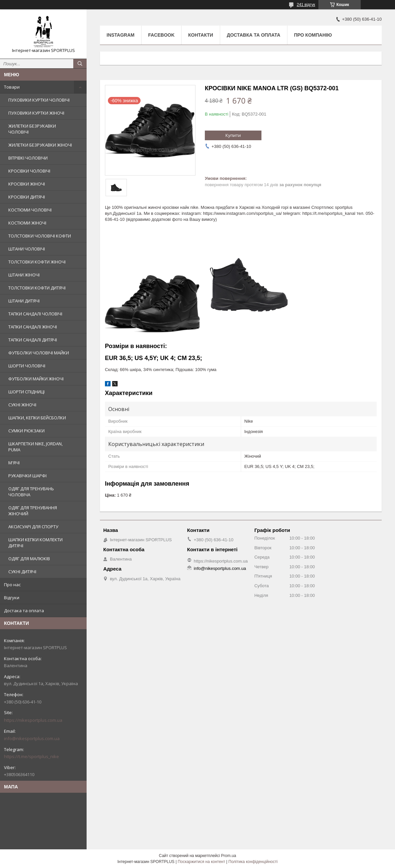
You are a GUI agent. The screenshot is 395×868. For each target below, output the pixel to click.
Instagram (121, 35)
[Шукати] (80, 64)
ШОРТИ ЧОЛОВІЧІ (27, 366)
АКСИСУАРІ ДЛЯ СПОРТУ (33, 527)
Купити (233, 135)
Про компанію (313, 35)
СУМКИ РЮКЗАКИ (26, 431)
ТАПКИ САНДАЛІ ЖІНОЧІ (33, 327)
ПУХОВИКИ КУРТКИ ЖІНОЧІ (36, 113)
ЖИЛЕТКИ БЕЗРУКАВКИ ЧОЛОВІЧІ (32, 129)
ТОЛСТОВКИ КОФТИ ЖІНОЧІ (37, 262)
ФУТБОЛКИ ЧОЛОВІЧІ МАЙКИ (39, 353)
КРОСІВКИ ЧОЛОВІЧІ (29, 171)
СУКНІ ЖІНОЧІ (22, 405)
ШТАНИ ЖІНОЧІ (24, 275)
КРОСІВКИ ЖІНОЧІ (27, 184)
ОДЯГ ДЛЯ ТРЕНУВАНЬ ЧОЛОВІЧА (31, 492)
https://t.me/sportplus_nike (31, 756)
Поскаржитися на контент (201, 862)
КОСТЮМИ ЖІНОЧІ (27, 223)
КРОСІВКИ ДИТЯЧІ (27, 197)
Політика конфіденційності (253, 862)
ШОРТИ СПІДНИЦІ (26, 392)
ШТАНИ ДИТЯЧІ (24, 301)
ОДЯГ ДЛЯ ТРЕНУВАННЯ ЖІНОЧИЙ (33, 511)
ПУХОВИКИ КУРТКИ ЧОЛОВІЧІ (39, 100)
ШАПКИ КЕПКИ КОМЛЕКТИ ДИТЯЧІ (35, 543)
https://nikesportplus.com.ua (33, 720)
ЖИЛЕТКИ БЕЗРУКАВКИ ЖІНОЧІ (40, 145)
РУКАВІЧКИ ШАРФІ (27, 476)
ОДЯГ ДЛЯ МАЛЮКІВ (29, 559)
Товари (12, 87)
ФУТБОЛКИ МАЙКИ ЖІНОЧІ (36, 379)
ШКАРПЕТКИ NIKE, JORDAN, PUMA (35, 447)
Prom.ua (229, 856)
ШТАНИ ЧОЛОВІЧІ (27, 249)
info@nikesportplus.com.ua (32, 738)
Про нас (12, 585)
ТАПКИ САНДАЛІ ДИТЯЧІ (33, 340)
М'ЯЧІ (14, 463)
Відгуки (12, 598)
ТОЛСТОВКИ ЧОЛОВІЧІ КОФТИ (40, 236)
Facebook (161, 35)
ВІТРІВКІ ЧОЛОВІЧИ (28, 158)
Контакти (201, 35)
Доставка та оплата (254, 35)
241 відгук (306, 5)
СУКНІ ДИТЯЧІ (22, 572)
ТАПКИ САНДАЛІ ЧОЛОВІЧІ (35, 314)
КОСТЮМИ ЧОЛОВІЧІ (30, 210)
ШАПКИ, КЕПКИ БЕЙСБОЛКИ (37, 418)
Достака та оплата (24, 611)
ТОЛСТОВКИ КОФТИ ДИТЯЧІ (37, 288)
